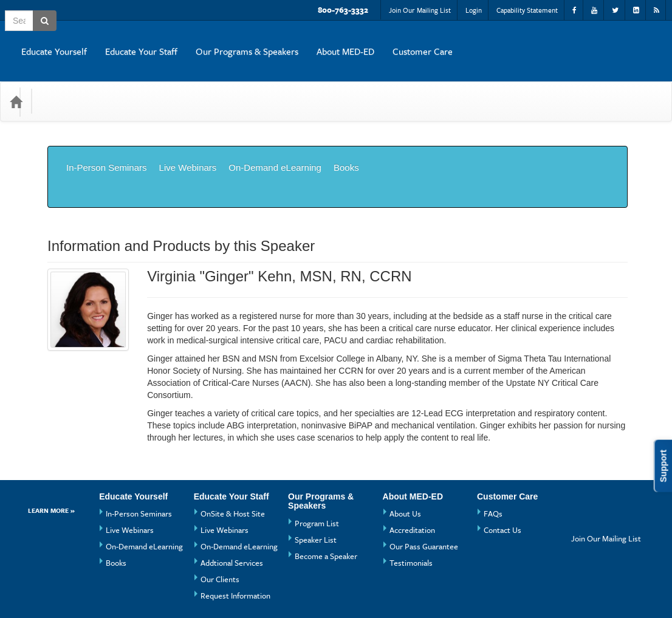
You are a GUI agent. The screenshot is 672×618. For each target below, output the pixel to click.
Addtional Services (232, 508)
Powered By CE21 (82, 603)
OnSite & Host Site (233, 459)
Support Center (75, 591)
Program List (317, 469)
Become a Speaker (326, 501)
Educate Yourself (258, 42)
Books (346, 140)
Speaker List (316, 485)
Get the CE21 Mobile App (163, 591)
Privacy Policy (250, 591)
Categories (68, 83)
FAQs (493, 459)
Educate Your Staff (345, 42)
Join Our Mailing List (420, 10)
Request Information (235, 541)
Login (474, 10)
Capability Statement (527, 10)
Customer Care (627, 42)
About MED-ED (550, 42)
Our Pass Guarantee (424, 492)
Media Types (133, 83)
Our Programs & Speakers (451, 42)
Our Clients (220, 524)
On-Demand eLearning (275, 140)
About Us (405, 459)
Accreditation (412, 475)
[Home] (16, 83)
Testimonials (411, 508)
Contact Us (502, 475)
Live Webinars (188, 140)
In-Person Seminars (107, 140)
